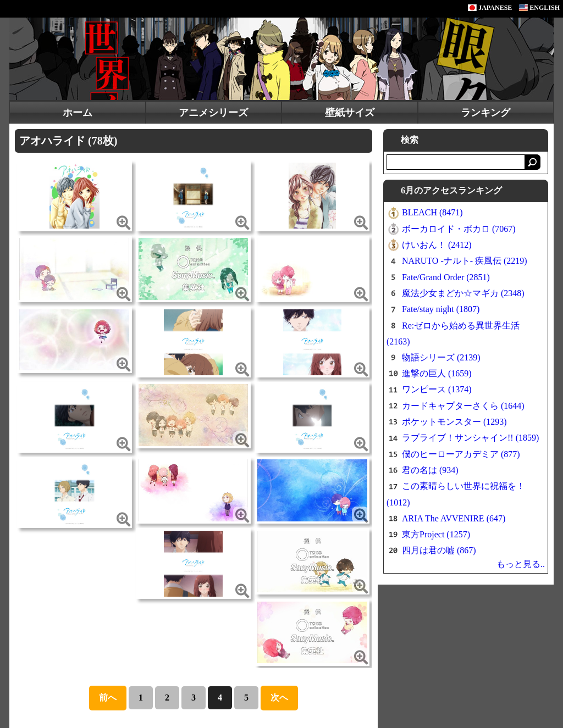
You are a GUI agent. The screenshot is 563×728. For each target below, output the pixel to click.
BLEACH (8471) (432, 212)
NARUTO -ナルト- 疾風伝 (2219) (465, 261)
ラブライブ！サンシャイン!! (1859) (470, 438)
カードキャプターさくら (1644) (463, 406)
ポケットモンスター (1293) (454, 422)
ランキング (485, 113)
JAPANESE (490, 8)
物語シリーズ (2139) (441, 357)
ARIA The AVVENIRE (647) (454, 518)
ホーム (78, 113)
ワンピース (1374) (437, 389)
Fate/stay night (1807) (441, 309)
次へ (279, 698)
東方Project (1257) (436, 534)
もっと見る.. (521, 564)
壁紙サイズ (350, 113)
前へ (108, 698)
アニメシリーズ (213, 113)
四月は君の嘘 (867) (439, 550)
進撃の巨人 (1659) (437, 373)
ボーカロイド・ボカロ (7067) (459, 229)
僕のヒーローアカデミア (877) (461, 454)
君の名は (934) (430, 470)
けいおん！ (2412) (437, 245)
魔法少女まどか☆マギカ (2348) (463, 293)
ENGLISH (539, 8)
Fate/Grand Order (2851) (446, 277)
